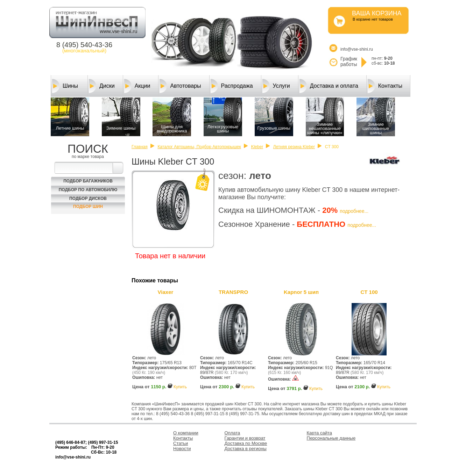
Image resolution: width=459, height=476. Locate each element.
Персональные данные (331, 438)
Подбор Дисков (88, 199)
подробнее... (354, 211)
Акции (137, 86)
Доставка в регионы (246, 449)
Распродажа (232, 86)
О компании (186, 433)
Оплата (232, 433)
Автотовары (180, 86)
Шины (65, 86)
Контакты (385, 86)
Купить (180, 387)
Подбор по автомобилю (88, 190)
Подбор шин (88, 207)
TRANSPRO (233, 292)
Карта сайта (319, 433)
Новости (182, 449)
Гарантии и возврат (245, 438)
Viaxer (166, 292)
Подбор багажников (88, 181)
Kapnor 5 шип (301, 292)
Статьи (181, 443)
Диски (102, 86)
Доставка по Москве (246, 443)
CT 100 (369, 292)
